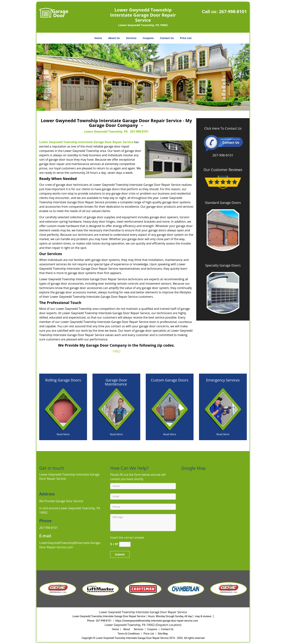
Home (98, 38)
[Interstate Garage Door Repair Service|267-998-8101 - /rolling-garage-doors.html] (63, 409)
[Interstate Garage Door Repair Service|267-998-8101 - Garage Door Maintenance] (116, 382)
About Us (114, 38)
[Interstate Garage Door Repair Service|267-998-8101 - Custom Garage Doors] (170, 382)
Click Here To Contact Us (223, 128)
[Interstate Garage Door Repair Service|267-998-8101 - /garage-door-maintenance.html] (116, 409)
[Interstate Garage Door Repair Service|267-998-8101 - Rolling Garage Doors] (63, 382)
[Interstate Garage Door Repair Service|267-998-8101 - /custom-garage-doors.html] (170, 409)
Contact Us (167, 38)
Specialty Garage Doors (223, 265)
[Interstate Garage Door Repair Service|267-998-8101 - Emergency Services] (223, 382)
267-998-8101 (233, 11)
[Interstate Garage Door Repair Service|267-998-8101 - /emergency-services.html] (223, 409)
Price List (186, 38)
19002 (116, 351)
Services (131, 38)
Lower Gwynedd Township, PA (106, 131)
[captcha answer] (125, 544)
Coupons (148, 38)
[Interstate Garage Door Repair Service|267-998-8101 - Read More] (63, 434)
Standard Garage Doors (223, 203)
